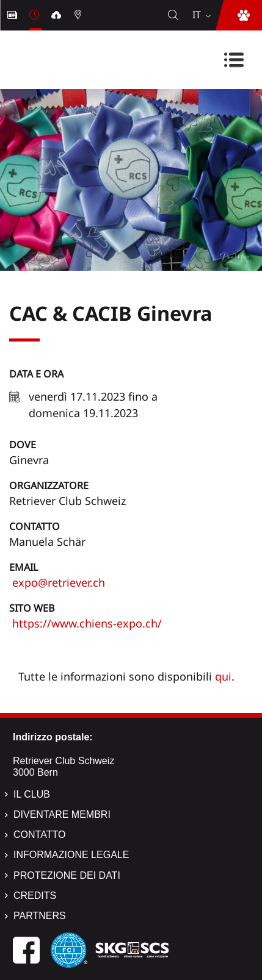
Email (24, 567)
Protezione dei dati (67, 875)
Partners (40, 916)
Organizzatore (49, 485)
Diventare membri (62, 814)
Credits (35, 896)
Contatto (35, 526)
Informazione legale (71, 855)
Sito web (32, 608)
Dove (23, 445)
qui (223, 676)
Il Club (32, 794)
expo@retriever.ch (57, 582)
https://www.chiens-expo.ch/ (86, 623)
